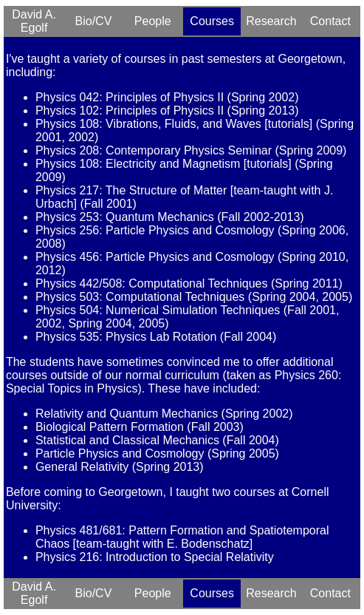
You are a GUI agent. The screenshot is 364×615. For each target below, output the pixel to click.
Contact (330, 21)
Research (271, 21)
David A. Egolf (34, 21)
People (153, 21)
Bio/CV (94, 21)
